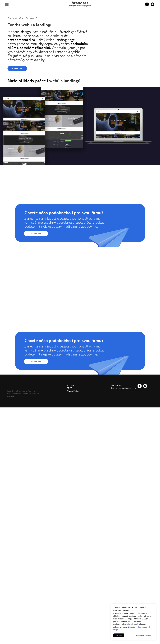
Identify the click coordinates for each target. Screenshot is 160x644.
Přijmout (119, 635)
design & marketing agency (80, 6)
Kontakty (70, 385)
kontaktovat (17, 68)
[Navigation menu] (7, 4)
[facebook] (147, 6)
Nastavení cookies (143, 635)
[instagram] (152, 6)
